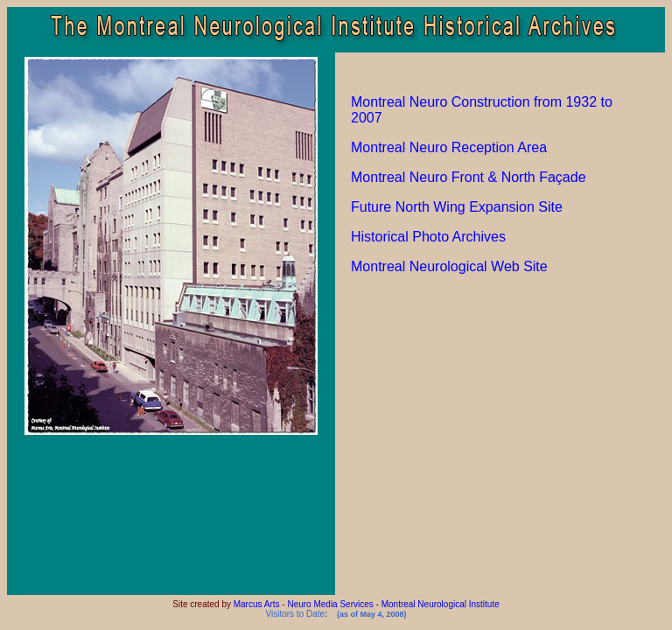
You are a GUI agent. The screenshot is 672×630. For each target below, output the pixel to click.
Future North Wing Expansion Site (457, 207)
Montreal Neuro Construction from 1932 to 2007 (482, 110)
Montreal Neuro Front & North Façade (469, 177)
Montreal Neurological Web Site (449, 266)
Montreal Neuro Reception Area (449, 147)
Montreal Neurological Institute (441, 604)
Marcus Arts (257, 604)
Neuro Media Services (330, 604)
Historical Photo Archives (428, 237)
